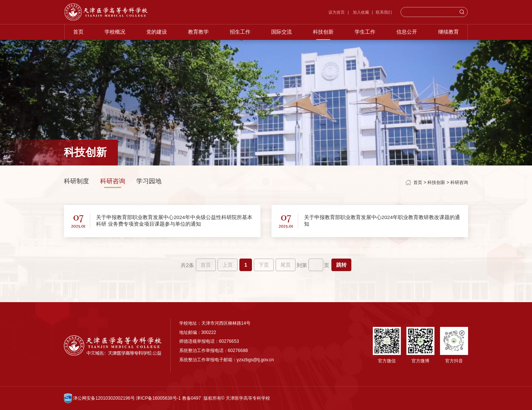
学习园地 (149, 181)
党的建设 (156, 34)
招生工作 (240, 34)
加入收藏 (361, 13)
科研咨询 (113, 181)
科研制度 (76, 181)
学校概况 (115, 34)
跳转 (341, 265)
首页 (78, 34)
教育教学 (198, 34)
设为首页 (337, 13)
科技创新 (324, 34)
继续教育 (449, 34)
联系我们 (384, 13)
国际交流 (282, 34)
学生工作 (365, 34)
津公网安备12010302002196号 (99, 398)
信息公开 (407, 34)
